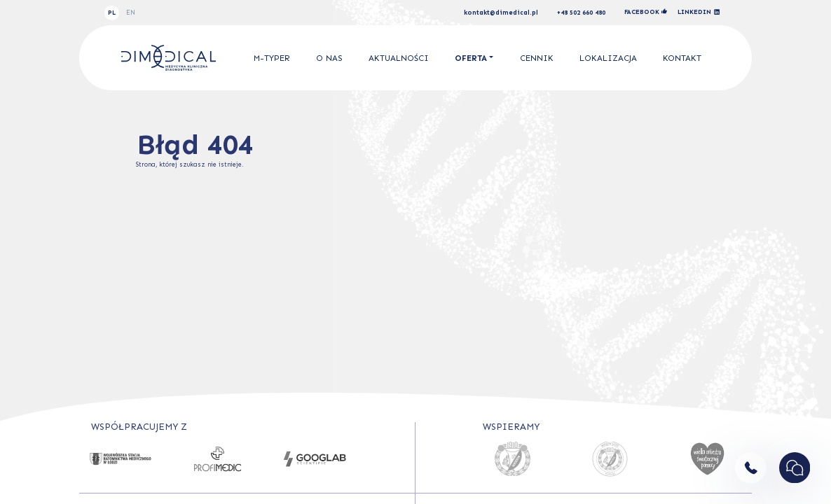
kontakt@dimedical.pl (501, 13)
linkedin (699, 12)
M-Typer (272, 58)
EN (131, 13)
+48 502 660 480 (581, 13)
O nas (329, 58)
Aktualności (399, 58)
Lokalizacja (608, 58)
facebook (646, 12)
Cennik (537, 58)
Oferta (471, 58)
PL (112, 13)
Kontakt (682, 58)
